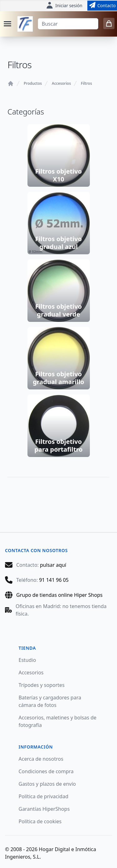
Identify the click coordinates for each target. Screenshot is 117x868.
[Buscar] (68, 24)
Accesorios (61, 84)
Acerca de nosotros (41, 759)
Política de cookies (40, 821)
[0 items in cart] (109, 23)
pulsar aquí (53, 565)
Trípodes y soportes (42, 685)
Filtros (86, 84)
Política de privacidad (44, 796)
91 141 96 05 (54, 580)
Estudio (27, 660)
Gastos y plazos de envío (47, 784)
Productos (33, 84)
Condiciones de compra (46, 771)
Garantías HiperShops (44, 809)
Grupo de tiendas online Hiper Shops (59, 595)
